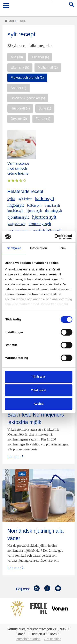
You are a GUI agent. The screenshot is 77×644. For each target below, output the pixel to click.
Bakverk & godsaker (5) (28, 98)
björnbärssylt (18, 217)
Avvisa (39, 404)
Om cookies (53, 639)
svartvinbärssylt (46, 231)
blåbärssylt (34, 205)
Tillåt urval (38, 390)
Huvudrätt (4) (20, 108)
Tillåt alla (39, 377)
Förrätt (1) (43, 119)
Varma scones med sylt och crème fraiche (18, 168)
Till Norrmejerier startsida (39, 7)
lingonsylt (16, 205)
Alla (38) (17, 57)
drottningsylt (54, 211)
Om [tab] (63, 248)
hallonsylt (44, 198)
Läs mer (16, 457)
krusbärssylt (15, 211)
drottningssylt (40, 224)
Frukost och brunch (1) (27, 78)
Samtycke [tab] (14, 248)
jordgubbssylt (16, 224)
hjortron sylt (44, 217)
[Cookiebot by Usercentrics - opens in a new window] (55, 237)
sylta (11, 199)
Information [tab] (39, 248)
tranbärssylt (52, 205)
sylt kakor (25, 199)
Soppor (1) (18, 88)
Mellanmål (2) (48, 67)
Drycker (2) (19, 119)
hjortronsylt (34, 211)
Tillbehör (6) (40, 57)
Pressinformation (28, 639)
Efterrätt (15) (20, 67)
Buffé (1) (45, 108)
